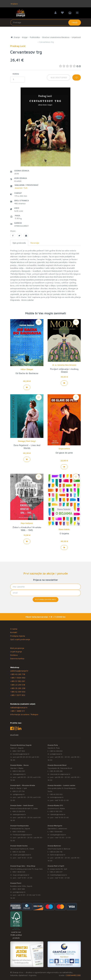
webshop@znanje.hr (19, 671)
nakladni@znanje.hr (19, 707)
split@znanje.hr (19, 794)
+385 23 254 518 (18, 685)
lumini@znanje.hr (57, 797)
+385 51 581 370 (56, 811)
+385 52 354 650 (18, 692)
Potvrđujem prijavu (45, 599)
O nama (14, 629)
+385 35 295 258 (18, 688)
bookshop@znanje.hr (21, 754)
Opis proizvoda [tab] (19, 243)
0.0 (70, 66)
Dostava (14, 655)
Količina (16, 74)
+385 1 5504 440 (18, 678)
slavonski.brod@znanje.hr (60, 774)
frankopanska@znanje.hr (22, 835)
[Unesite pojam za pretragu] (46, 23)
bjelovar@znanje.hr (58, 855)
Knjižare (14, 4)
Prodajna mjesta (18, 636)
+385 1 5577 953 (18, 695)
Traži (75, 22)
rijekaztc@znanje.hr (58, 814)
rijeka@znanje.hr (19, 774)
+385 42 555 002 (56, 794)
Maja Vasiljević (27, 523)
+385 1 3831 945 (18, 889)
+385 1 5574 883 (18, 832)
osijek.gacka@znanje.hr (22, 855)
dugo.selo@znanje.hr (21, 875)
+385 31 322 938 (18, 852)
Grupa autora (64, 449)
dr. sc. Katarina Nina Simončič (64, 365)
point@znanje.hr (19, 892)
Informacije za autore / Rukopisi (24, 714)
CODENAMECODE (73, 975)
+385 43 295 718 (18, 674)
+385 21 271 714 (18, 791)
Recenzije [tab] (35, 243)
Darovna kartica (17, 658)
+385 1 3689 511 (17, 711)
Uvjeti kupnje (16, 652)
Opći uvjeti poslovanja (20, 639)
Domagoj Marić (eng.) (27, 441)
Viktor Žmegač (27, 369)
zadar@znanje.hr (19, 814)
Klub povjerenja (17, 648)
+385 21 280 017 (56, 872)
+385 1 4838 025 (19, 872)
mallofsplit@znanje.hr (59, 875)
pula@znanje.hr (56, 754)
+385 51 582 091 (18, 681)
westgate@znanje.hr (58, 835)
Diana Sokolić (64, 529)
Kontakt (14, 632)
